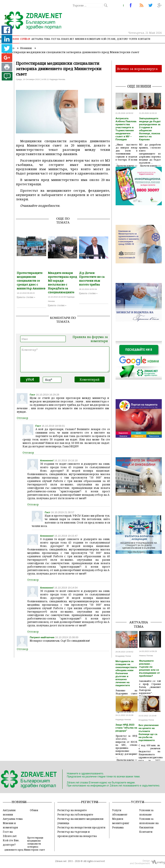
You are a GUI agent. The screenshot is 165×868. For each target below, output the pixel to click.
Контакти (144, 39)
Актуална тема (41, 39)
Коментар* (65, 359)
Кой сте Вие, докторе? (115, 39)
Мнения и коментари (88, 39)
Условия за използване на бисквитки (149, 823)
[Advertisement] (140, 595)
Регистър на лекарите (72, 810)
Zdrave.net (61, 861)
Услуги (133, 39)
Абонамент (120, 814)
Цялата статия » (26, 297)
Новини (15, 39)
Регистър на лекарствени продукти (81, 827)
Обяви (34, 810)
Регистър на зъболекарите (75, 814)
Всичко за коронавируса (137, 69)
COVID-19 (25, 39)
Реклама (118, 827)
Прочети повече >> (127, 166)
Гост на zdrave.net (63, 39)
